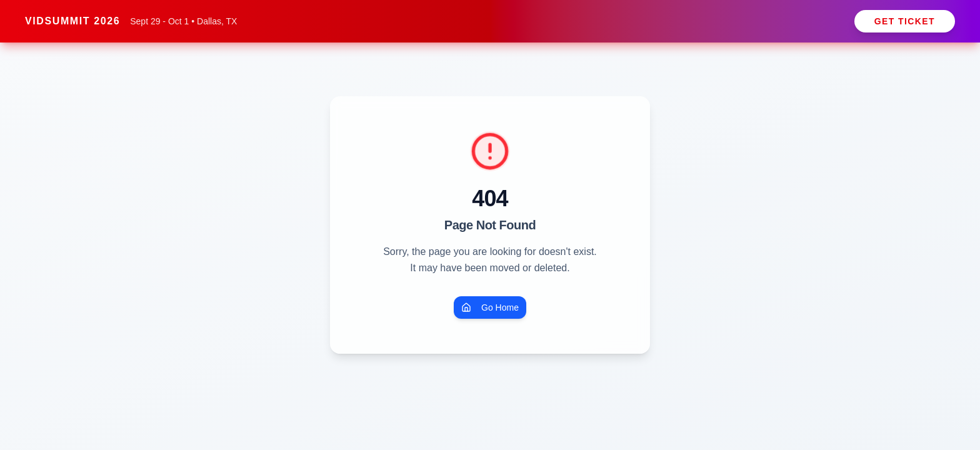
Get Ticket (905, 21)
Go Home (490, 307)
